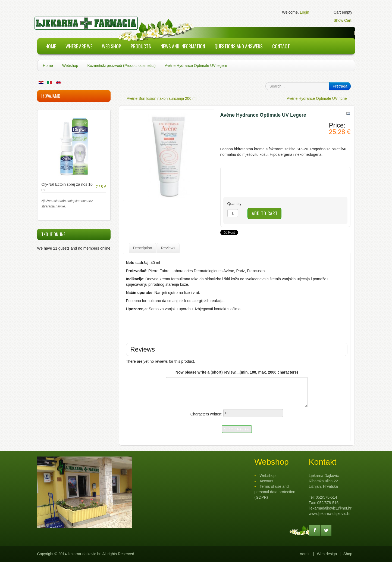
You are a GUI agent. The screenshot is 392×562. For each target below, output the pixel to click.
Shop (348, 554)
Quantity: (235, 204)
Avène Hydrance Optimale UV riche (317, 98)
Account (267, 481)
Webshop (70, 66)
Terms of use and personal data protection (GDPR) (275, 492)
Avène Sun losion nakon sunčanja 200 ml (162, 98)
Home (48, 66)
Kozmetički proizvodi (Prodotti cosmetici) (122, 66)
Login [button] (305, 12)
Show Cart (342, 20)
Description (143, 248)
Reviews (168, 248)
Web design (327, 554)
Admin (305, 554)
